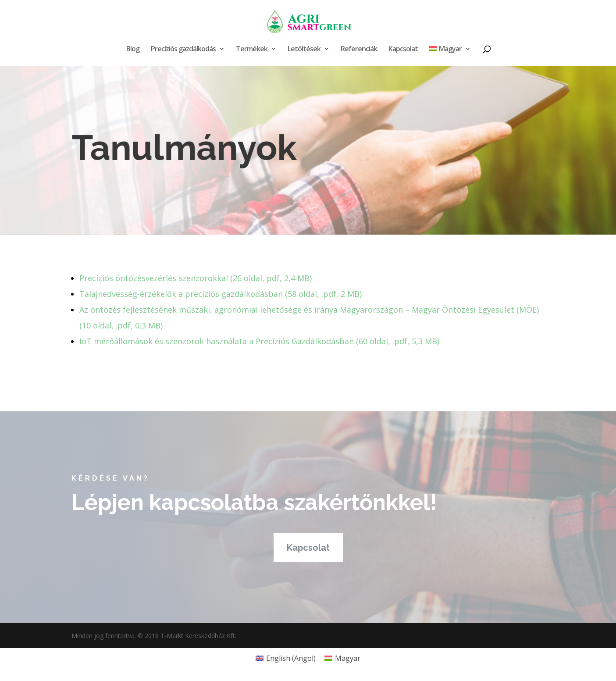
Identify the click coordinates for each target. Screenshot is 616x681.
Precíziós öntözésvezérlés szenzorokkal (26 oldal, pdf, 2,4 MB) (196, 278)
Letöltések (304, 50)
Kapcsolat (403, 50)
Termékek (252, 50)
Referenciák (359, 50)
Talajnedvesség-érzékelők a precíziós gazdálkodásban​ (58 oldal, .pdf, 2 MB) (221, 294)
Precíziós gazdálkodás (183, 50)
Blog (133, 50)
